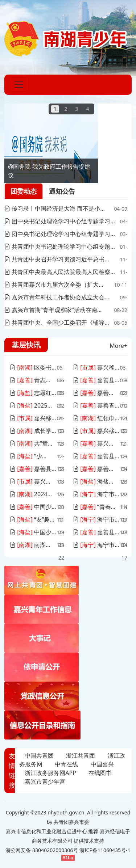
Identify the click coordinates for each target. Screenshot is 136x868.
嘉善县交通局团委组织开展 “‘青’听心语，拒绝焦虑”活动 (96, 532)
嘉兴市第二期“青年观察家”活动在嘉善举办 (96, 443)
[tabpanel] (66, 266)
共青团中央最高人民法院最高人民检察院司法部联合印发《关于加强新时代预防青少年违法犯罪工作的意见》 (61, 272)
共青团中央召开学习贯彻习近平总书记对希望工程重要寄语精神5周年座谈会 (59, 259)
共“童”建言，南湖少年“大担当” (32, 443)
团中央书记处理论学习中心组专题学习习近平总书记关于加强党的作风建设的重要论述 (60, 221)
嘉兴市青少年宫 (45, 781)
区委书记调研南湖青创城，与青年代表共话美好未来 (33, 367)
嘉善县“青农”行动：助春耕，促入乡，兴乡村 (96, 380)
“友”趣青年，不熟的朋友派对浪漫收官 (33, 519)
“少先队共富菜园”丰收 (31, 456)
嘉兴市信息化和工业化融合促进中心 (46, 831)
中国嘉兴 (102, 764)
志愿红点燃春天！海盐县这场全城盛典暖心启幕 (33, 393)
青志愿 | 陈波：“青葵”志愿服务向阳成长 (33, 380)
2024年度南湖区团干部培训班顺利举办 (33, 494)
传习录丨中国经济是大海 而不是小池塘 (55, 208)
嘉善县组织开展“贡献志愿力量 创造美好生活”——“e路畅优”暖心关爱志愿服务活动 (96, 456)
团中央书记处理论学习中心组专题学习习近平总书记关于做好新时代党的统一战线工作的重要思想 (61, 234)
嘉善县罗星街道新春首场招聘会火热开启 (96, 393)
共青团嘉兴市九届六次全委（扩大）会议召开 (56, 285)
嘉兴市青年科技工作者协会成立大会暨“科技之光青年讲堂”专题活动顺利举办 (59, 297)
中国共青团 (39, 755)
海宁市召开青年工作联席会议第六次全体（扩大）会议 (96, 519)
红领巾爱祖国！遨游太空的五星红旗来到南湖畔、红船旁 (96, 418)
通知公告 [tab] (62, 191)
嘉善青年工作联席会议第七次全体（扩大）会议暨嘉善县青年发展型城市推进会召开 (96, 405)
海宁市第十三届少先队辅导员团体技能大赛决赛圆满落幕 (96, 545)
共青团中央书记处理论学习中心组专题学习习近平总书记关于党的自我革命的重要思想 (60, 247)
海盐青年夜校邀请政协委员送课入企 (96, 481)
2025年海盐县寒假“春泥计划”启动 (32, 405)
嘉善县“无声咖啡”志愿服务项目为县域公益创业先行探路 (33, 469)
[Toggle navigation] (19, 85)
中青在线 (66, 764)
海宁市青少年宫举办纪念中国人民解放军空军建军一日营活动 (96, 494)
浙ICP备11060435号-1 (105, 850)
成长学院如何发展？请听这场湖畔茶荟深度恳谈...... (33, 431)
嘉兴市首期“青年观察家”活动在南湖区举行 (55, 310)
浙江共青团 (81, 755)
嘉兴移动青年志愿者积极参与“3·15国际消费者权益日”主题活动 (96, 367)
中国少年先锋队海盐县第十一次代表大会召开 (33, 532)
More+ (118, 346)
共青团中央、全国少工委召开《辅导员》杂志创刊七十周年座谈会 (59, 323)
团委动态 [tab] (24, 191)
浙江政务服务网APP (50, 773)
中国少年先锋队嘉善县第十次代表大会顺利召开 (33, 507)
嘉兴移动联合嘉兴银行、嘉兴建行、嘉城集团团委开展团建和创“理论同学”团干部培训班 (96, 431)
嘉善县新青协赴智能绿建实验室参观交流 (96, 469)
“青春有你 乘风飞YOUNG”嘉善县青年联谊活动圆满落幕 (96, 507)
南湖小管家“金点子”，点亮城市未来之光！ (33, 545)
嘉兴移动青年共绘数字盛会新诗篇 (32, 481)
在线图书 (100, 773)
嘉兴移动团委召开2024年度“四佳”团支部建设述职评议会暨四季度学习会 (33, 418)
